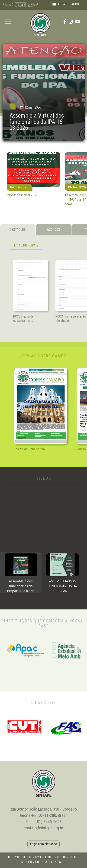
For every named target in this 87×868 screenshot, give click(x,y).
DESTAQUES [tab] (18, 230)
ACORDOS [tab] (53, 230)
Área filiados (66, 4)
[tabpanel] (44, 246)
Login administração (44, 844)
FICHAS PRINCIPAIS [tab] (26, 245)
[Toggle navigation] (8, 22)
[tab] (21, 573)
